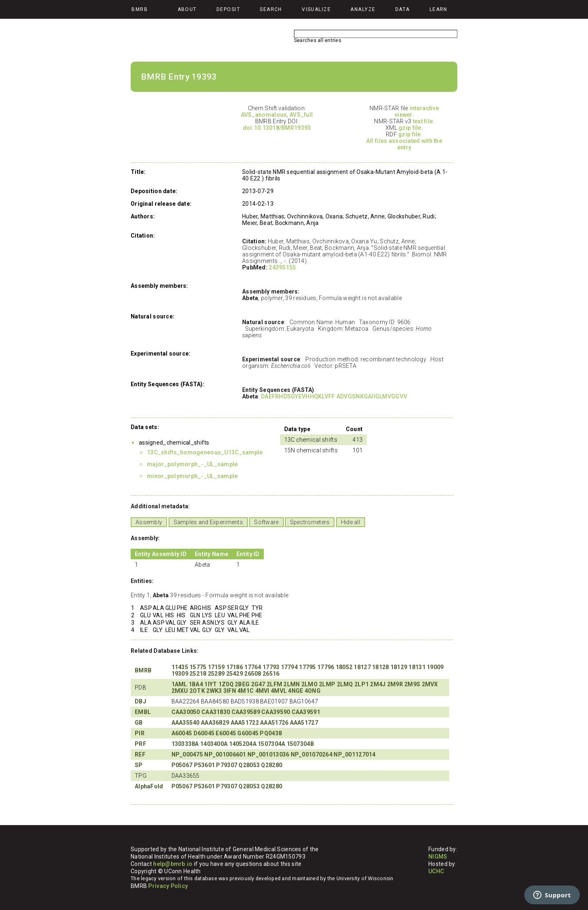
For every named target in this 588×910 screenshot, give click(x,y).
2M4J (378, 684)
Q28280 (272, 765)
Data (403, 9)
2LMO (310, 684)
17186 (235, 667)
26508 (253, 674)
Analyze (363, 9)
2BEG (242, 684)
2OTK (197, 691)
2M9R (395, 684)
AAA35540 (186, 723)
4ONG (313, 691)
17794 (289, 667)
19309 (180, 674)
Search (271, 9)
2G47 (258, 684)
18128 (380, 667)
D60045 (204, 733)
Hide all (351, 522)
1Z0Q (226, 684)
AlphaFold (149, 786)
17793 (271, 667)
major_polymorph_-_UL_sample (193, 464)
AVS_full (301, 115)
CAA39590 (276, 712)
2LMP (327, 684)
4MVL (279, 691)
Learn (439, 9)
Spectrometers (310, 522)
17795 (307, 667)
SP (139, 765)
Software (266, 522)
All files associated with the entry (404, 144)
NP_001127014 (354, 754)
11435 (180, 667)
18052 (344, 667)
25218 (198, 674)
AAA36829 (215, 723)
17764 (253, 667)
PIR (140, 733)
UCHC (436, 871)
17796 (326, 667)
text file (423, 121)
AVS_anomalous (264, 115)
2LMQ (345, 684)
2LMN (292, 684)
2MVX (430, 684)
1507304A (271, 744)
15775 (198, 667)
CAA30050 (186, 712)
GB (139, 723)
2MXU (180, 691)
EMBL (143, 712)
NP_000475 (187, 754)
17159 (216, 667)
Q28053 (249, 765)
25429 (235, 674)
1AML (179, 684)
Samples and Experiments (208, 522)
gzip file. (411, 128)
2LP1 (362, 684)
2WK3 (214, 691)
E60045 (226, 733)
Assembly (149, 522)
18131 (417, 667)
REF (140, 754)
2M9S (412, 684)
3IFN (230, 691)
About (187, 9)
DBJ (140, 701)
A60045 (182, 733)
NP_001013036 (268, 754)
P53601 (205, 765)
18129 (399, 667)
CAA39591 (306, 712)
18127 (362, 667)
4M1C (245, 691)
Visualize (316, 9)
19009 (435, 667)
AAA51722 (245, 723)
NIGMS (438, 857)
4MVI (262, 691)
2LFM (274, 684)
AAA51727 (304, 723)
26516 (271, 674)
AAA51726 (274, 723)
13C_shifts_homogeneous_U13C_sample (205, 452)
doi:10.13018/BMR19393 (277, 128)
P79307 (227, 765)
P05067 (182, 765)
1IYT (210, 684)
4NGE (295, 691)
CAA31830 (216, 712)
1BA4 (196, 684)
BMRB (143, 670)
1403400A (214, 744)
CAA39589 (246, 712)
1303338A (185, 744)
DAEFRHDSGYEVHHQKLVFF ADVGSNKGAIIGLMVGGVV (334, 396)
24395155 (282, 267)
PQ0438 (271, 733)
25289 (216, 674)
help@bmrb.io (173, 864)
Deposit (228, 9)
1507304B (300, 744)
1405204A (243, 744)
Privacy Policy (168, 886)
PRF (140, 744)
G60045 (248, 733)
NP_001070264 (312, 754)
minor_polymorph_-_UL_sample (193, 476)
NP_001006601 (225, 754)
